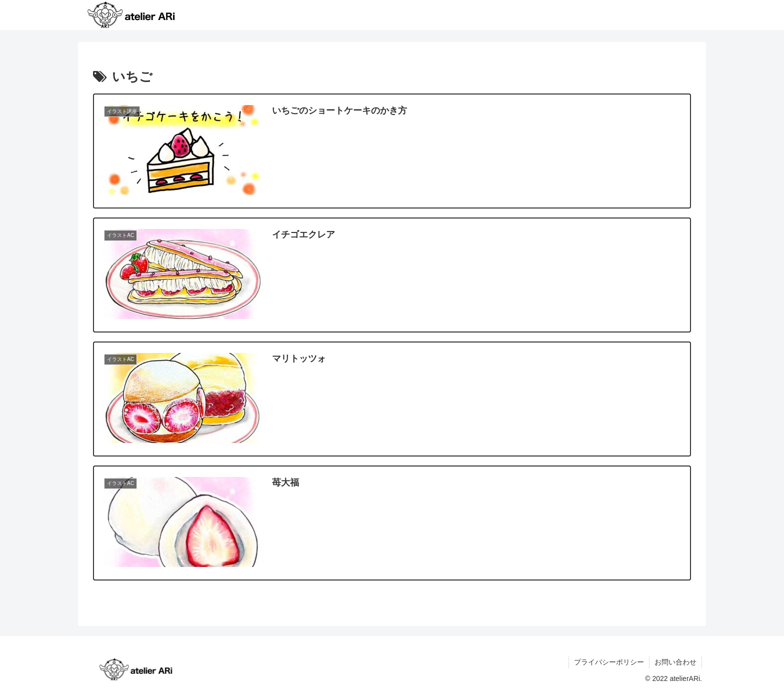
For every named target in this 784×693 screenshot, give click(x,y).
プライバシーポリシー (609, 662)
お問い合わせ (675, 662)
